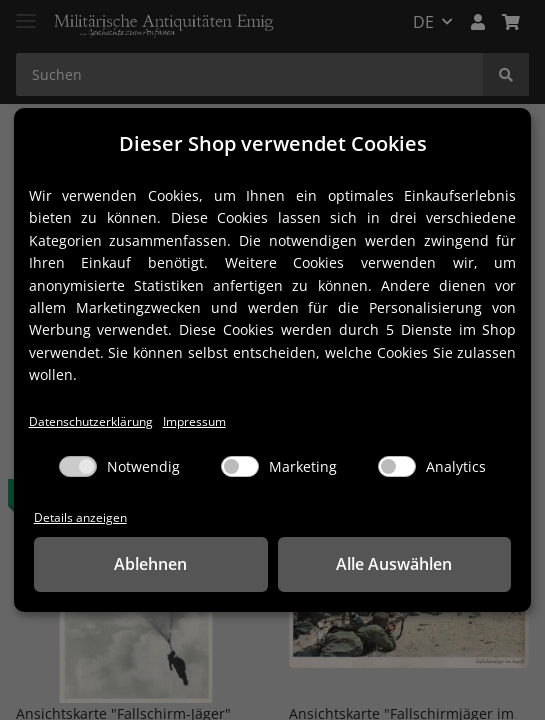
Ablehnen (150, 565)
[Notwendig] (78, 466)
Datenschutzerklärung (95, 419)
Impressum (205, 419)
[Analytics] (397, 466)
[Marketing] (240, 466)
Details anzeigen (82, 517)
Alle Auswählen (394, 565)
